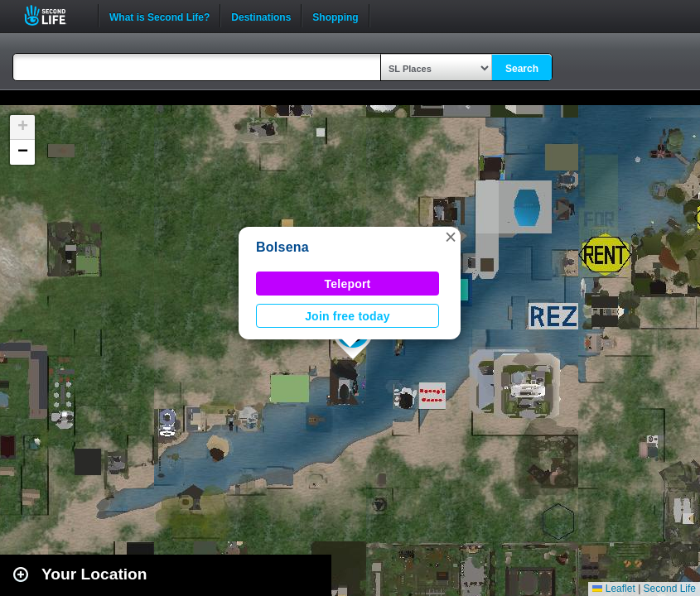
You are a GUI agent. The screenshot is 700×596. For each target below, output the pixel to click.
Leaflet (613, 589)
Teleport (348, 284)
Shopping (335, 16)
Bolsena (282, 247)
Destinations (261, 16)
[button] (451, 237)
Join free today (348, 316)
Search (522, 69)
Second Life (54, 15)
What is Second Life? (159, 16)
